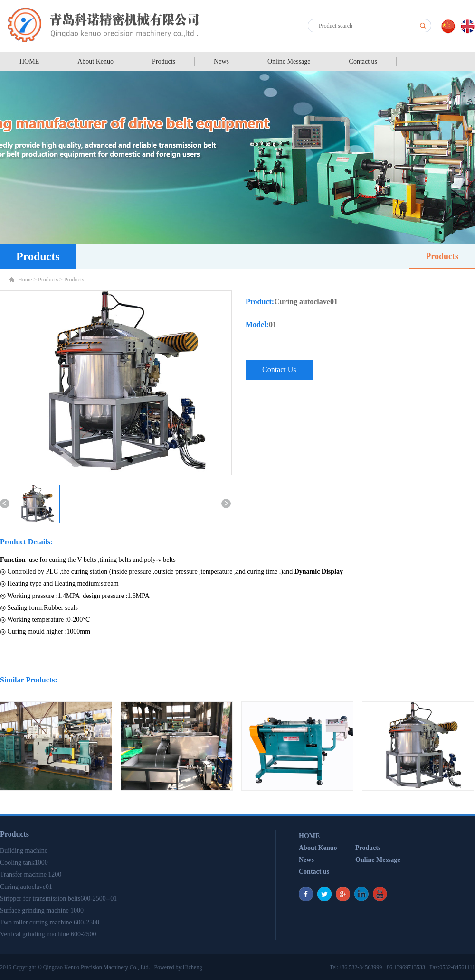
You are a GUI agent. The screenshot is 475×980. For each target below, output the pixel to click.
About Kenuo (95, 61)
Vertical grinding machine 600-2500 (48, 934)
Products (164, 61)
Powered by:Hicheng (178, 967)
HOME (29, 61)
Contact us (363, 61)
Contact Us (279, 369)
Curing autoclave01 (26, 887)
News (221, 61)
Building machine (24, 851)
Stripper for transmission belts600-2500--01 (58, 899)
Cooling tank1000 (24, 863)
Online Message (289, 61)
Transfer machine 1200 (31, 874)
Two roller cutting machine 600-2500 (50, 922)
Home (25, 280)
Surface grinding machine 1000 (42, 910)
